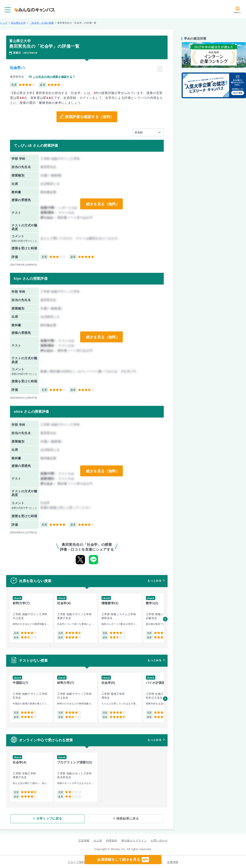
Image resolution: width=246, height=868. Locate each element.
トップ (4, 23)
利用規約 (112, 840)
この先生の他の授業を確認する (53, 77)
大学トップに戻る (62, 818)
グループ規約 (76, 861)
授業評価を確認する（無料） (89, 117)
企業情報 (173, 861)
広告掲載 (84, 840)
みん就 (98, 840)
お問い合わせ (159, 840)
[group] (31, 618)
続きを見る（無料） (102, 204)
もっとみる (155, 581)
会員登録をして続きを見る (123, 860)
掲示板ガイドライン (134, 840)
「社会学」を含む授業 (41, 23)
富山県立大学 (18, 23)
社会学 (15, 68)
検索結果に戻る (115, 818)
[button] (165, 619)
